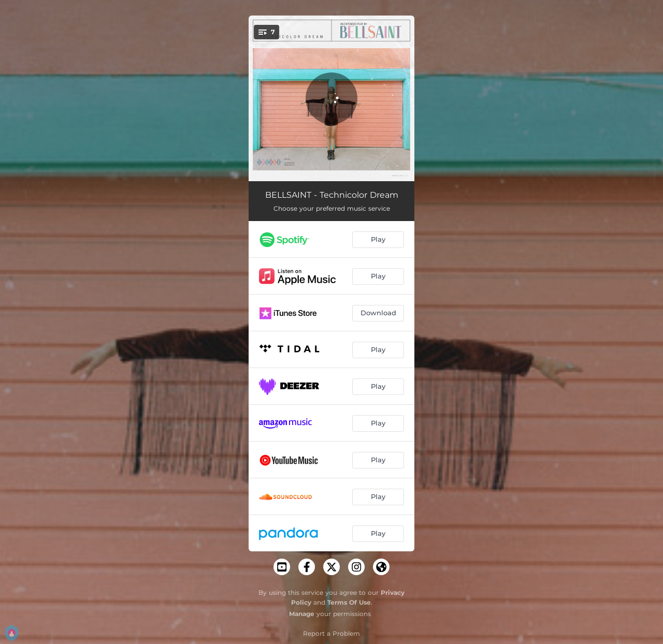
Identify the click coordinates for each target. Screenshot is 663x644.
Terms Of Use (349, 602)
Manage (302, 614)
